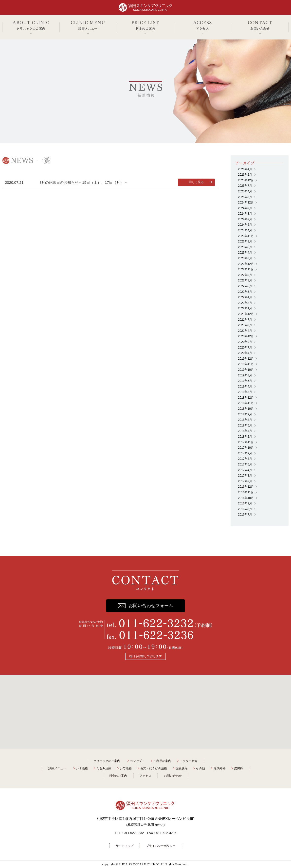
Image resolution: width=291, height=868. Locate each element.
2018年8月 (245, 420)
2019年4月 (245, 387)
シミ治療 (82, 768)
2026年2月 (245, 175)
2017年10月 (246, 448)
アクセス (145, 776)
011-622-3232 (134, 833)
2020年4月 (245, 353)
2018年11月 (246, 403)
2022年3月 (245, 303)
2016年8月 (245, 509)
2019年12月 (246, 359)
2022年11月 (246, 269)
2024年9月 (245, 208)
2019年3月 (245, 392)
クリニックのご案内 (107, 761)
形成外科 (219, 768)
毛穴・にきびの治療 (154, 768)
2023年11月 (246, 236)
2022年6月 (245, 286)
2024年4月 (245, 230)
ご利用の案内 (162, 761)
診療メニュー (57, 768)
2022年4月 (245, 297)
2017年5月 (245, 464)
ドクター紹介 (189, 761)
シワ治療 (126, 768)
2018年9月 (245, 414)
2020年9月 (245, 342)
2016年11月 (246, 492)
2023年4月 (245, 253)
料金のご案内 (118, 776)
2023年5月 (245, 247)
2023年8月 (245, 241)
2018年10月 (246, 409)
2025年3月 (245, 197)
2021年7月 (245, 320)
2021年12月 (246, 314)
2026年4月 (245, 169)
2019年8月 (245, 375)
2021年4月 (245, 331)
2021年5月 (245, 325)
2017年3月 (245, 476)
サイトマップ (125, 846)
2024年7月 (245, 219)
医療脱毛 (182, 768)
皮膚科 (238, 768)
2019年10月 (246, 370)
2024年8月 (245, 214)
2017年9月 (245, 453)
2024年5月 (245, 225)
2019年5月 (245, 381)
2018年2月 (245, 437)
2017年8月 (245, 459)
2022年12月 (246, 264)
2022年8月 (245, 280)
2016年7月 (245, 515)
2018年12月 (246, 398)
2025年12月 (246, 180)
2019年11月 (246, 364)
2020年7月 (245, 348)
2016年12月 (246, 487)
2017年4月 (245, 470)
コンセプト (137, 761)
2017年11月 (246, 442)
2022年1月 (245, 308)
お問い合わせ (173, 776)
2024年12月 (246, 203)
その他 (200, 768)
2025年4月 (245, 191)
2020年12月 (246, 336)
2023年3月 (245, 258)
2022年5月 (245, 292)
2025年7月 (245, 186)
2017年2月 (245, 481)
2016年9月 (245, 503)
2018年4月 (245, 431)
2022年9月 (245, 275)
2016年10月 (246, 498)
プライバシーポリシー (161, 846)
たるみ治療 (104, 768)
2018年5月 (245, 425)
